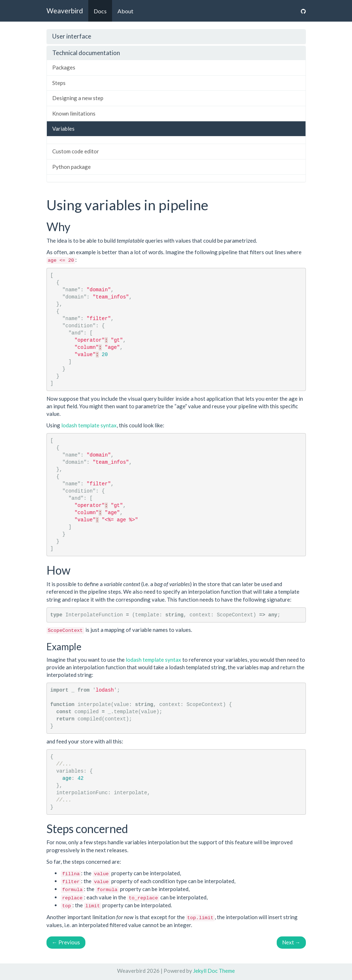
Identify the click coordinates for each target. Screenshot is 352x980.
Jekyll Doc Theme (214, 971)
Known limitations (74, 113)
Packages (64, 67)
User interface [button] (72, 36)
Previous (66, 942)
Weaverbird (65, 11)
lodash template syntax (89, 425)
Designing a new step (78, 98)
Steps (59, 83)
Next (291, 942)
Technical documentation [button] (86, 53)
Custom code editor (76, 151)
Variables (63, 129)
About (125, 11)
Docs (100, 11)
